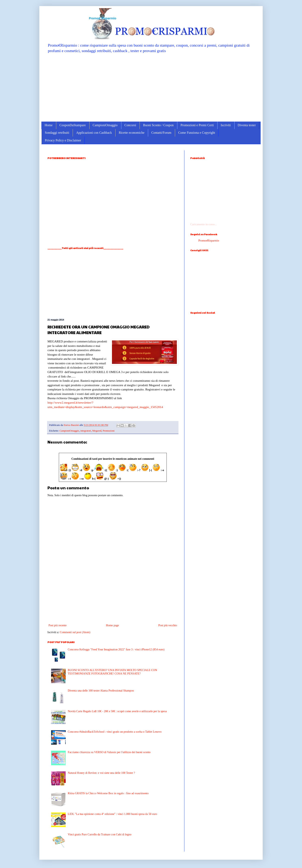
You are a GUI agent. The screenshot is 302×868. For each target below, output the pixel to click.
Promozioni (109, 431)
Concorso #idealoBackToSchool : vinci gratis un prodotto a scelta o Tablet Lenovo (115, 732)
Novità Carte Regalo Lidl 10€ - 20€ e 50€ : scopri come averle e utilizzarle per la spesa (117, 711)
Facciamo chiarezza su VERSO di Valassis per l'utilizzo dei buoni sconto (109, 752)
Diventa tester (247, 125)
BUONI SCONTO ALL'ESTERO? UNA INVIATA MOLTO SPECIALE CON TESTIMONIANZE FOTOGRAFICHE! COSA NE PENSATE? (112, 672)
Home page (112, 625)
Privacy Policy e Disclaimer (63, 140)
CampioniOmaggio (105, 125)
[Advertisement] (151, 87)
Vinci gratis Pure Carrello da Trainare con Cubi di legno (100, 834)
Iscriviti (226, 125)
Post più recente (57, 625)
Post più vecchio (168, 625)
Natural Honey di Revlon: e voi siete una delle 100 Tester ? (101, 773)
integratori (86, 431)
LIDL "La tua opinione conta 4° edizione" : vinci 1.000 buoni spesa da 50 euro (112, 814)
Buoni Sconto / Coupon (158, 125)
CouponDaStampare (73, 125)
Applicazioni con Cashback (94, 133)
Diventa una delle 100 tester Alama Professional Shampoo (101, 691)
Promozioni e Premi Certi (197, 125)
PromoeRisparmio (209, 241)
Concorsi (130, 125)
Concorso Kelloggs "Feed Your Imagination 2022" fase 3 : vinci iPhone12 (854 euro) (116, 649)
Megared (97, 431)
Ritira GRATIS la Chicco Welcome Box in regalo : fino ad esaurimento (108, 793)
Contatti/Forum (161, 133)
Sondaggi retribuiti (57, 133)
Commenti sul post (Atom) (75, 632)
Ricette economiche (132, 133)
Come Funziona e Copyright (197, 133)
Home (49, 125)
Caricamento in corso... (203, 224)
